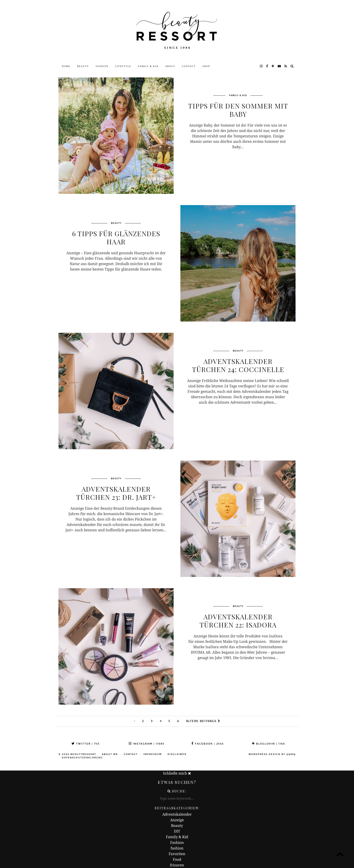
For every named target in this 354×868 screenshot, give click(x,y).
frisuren (177, 865)
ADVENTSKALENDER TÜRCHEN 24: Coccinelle (238, 365)
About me (110, 754)
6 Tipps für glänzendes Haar (116, 238)
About (170, 66)
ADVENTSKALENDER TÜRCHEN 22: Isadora (238, 621)
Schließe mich (177, 773)
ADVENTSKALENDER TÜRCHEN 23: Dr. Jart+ (116, 493)
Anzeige (177, 820)
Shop (206, 66)
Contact (189, 66)
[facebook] (267, 66)
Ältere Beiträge (203, 721)
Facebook (208, 744)
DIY (177, 831)
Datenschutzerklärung (82, 758)
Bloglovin (269, 744)
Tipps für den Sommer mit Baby (238, 110)
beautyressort (83, 754)
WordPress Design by (272, 754)
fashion (177, 848)
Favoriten (177, 854)
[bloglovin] (273, 66)
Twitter (86, 744)
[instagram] (261, 66)
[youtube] (279, 66)
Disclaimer (177, 754)
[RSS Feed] (286, 66)
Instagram (147, 744)
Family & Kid (148, 66)
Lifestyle (123, 66)
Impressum (153, 754)
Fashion (102, 66)
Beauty (83, 66)
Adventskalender (177, 814)
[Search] (292, 66)
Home (66, 66)
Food (177, 859)
